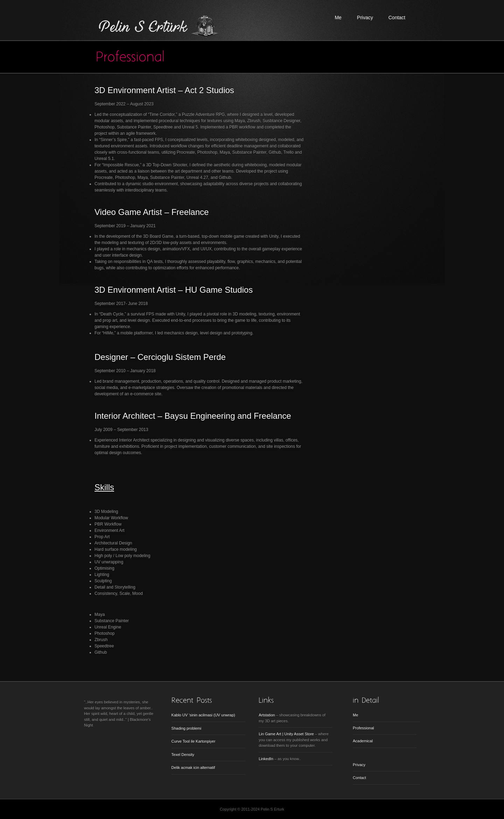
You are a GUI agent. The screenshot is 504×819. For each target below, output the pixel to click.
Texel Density (183, 755)
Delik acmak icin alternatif (193, 768)
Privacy (365, 18)
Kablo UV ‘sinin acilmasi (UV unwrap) (203, 715)
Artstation (267, 715)
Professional (363, 728)
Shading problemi (187, 728)
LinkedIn (266, 759)
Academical (363, 741)
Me (338, 18)
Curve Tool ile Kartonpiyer (194, 741)
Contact (397, 18)
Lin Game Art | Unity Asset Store (286, 734)
